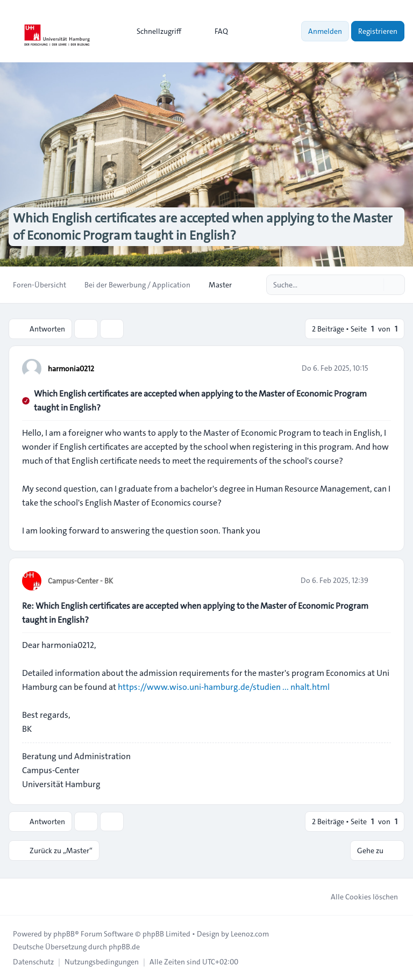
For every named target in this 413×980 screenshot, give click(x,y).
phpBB (64, 934)
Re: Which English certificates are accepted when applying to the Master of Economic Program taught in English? (195, 613)
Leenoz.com (250, 934)
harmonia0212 (71, 369)
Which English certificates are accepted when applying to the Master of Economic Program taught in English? (200, 401)
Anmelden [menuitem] (325, 31)
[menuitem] (154, 31)
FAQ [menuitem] (214, 31)
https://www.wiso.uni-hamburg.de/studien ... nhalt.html (224, 687)
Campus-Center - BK (80, 581)
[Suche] (374, 285)
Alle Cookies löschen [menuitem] (357, 897)
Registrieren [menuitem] (378, 31)
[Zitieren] (382, 368)
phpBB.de (124, 947)
